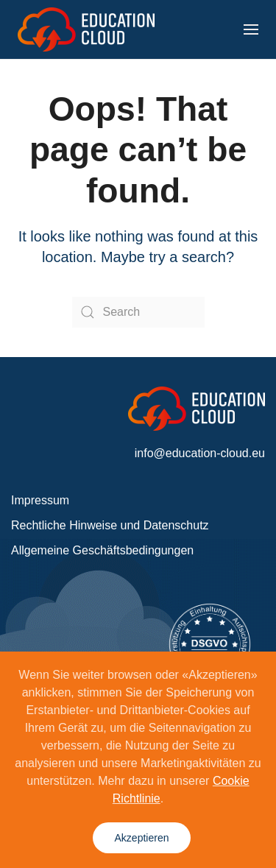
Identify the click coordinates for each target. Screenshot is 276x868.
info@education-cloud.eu (200, 453)
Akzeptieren (142, 838)
